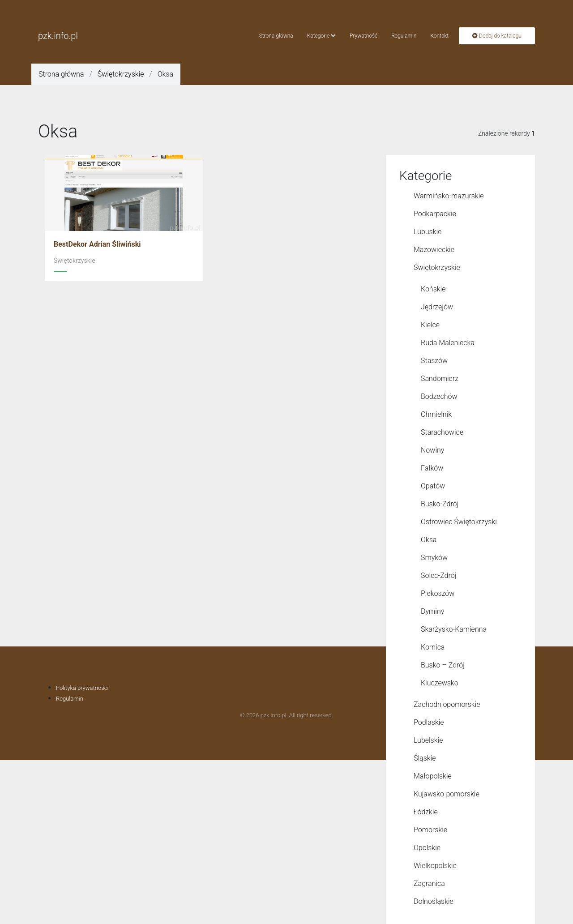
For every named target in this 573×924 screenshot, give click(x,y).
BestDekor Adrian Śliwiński (97, 244)
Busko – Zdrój (443, 665)
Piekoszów (438, 593)
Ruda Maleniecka (448, 343)
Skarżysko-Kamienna (454, 629)
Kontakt (439, 36)
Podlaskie (429, 722)
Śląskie (425, 758)
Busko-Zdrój (440, 504)
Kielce (430, 325)
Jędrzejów (437, 307)
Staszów (434, 361)
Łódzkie (426, 812)
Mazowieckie (434, 250)
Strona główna (276, 36)
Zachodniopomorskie (447, 704)
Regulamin (404, 36)
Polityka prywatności (82, 688)
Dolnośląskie (434, 901)
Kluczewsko (440, 683)
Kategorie (321, 36)
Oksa (429, 540)
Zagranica (429, 883)
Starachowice (442, 432)
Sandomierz (440, 379)
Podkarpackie (435, 214)
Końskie (433, 289)
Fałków (432, 468)
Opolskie (427, 848)
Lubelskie (428, 740)
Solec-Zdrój (438, 575)
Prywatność (363, 36)
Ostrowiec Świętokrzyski (459, 522)
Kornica (433, 647)
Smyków (434, 558)
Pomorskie (430, 830)
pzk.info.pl (58, 36)
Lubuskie (428, 232)
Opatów (433, 486)
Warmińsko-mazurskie (449, 196)
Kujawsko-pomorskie (447, 794)
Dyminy (432, 611)
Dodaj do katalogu (497, 36)
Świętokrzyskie (121, 74)
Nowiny (432, 450)
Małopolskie (433, 776)
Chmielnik (436, 414)
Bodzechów (439, 396)
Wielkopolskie (435, 866)
